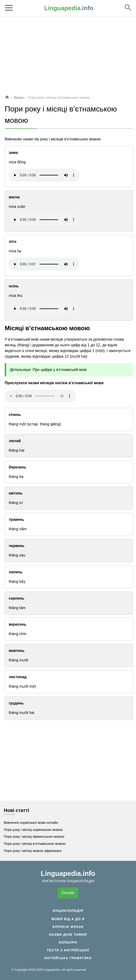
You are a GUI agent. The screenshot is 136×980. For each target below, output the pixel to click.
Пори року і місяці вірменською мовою (34, 837)
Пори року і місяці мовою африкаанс (33, 851)
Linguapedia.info (68, 873)
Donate (68, 893)
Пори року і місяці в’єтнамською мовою (35, 844)
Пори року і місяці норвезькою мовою (33, 830)
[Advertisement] (68, 58)
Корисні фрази (68, 927)
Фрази (19, 98)
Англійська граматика (68, 958)
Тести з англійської (68, 950)
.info (69, 8)
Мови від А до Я (68, 919)
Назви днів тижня (68, 935)
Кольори (68, 942)
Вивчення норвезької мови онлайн (31, 823)
